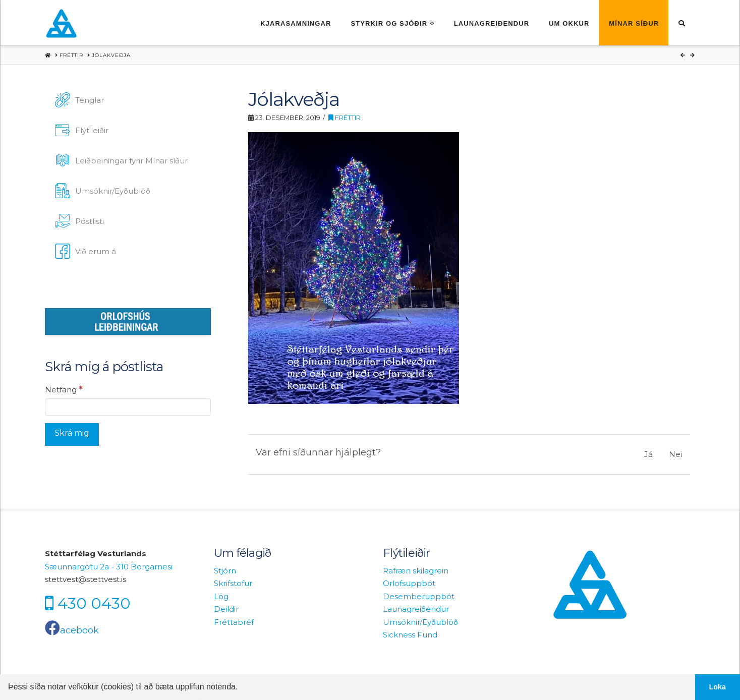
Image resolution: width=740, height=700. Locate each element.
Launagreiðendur (416, 609)
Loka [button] (718, 687)
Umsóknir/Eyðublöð (420, 622)
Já (648, 454)
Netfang (64, 389)
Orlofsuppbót (409, 583)
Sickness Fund (410, 635)
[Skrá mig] (72, 434)
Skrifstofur (233, 583)
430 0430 (94, 603)
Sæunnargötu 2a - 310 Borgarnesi (109, 567)
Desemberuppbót (419, 596)
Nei (675, 454)
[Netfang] (128, 407)
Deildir (226, 609)
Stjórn (225, 571)
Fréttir (345, 118)
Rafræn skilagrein (416, 571)
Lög (221, 596)
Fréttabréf (234, 622)
